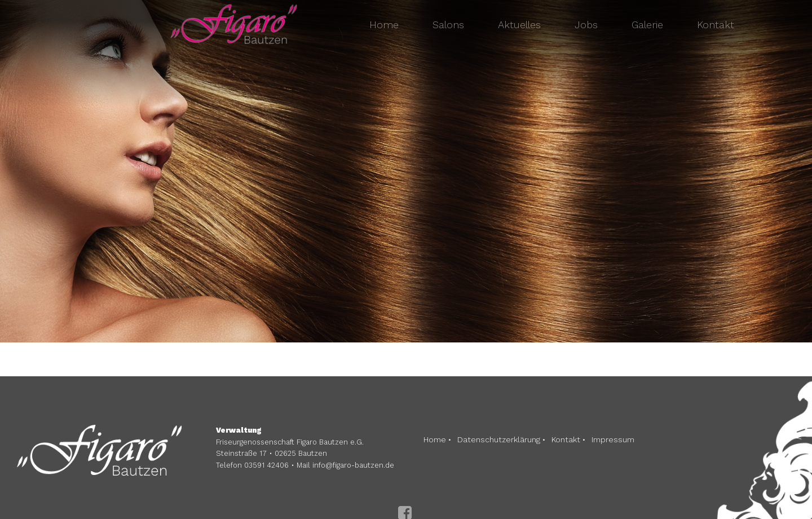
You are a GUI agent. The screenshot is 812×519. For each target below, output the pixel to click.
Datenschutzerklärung (499, 439)
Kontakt (566, 439)
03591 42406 (266, 465)
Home (435, 439)
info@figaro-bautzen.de (353, 465)
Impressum (613, 439)
